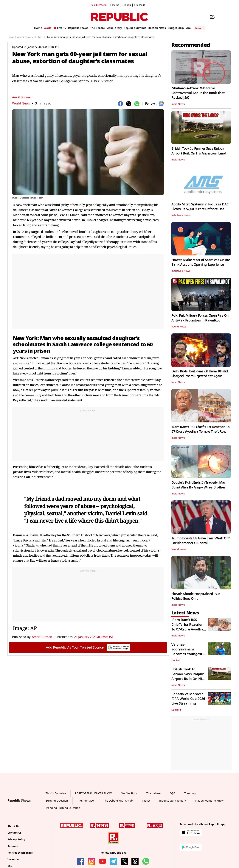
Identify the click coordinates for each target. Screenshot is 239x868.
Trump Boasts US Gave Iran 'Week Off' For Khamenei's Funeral (201, 541)
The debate (153, 793)
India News (178, 104)
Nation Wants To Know (209, 801)
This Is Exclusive (56, 793)
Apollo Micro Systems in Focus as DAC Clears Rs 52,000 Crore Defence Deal (200, 207)
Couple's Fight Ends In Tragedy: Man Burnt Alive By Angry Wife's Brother (199, 485)
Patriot (146, 801)
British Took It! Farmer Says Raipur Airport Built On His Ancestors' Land (199, 151)
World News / (25, 37)
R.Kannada (140, 5)
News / (12, 37)
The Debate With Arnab (118, 801)
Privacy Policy (16, 840)
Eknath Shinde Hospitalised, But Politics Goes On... (196, 596)
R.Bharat (114, 5)
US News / (40, 37)
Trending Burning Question (63, 808)
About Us (13, 826)
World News (21, 103)
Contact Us (14, 833)
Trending (190, 793)
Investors (14, 860)
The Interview (86, 801)
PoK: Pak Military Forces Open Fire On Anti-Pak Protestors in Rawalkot (200, 318)
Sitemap (13, 846)
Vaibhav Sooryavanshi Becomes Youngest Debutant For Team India (187, 654)
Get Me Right (129, 793)
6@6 (172, 793)
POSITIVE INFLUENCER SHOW (93, 793)
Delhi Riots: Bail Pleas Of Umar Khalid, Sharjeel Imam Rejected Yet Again (200, 374)
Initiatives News (181, 215)
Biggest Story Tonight (173, 801)
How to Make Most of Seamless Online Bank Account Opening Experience (201, 262)
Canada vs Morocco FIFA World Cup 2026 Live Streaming (188, 699)
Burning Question (57, 801)
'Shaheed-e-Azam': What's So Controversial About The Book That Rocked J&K (198, 93)
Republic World (99, 5)
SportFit (176, 710)
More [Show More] (200, 28)
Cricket (176, 660)
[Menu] (211, 17)
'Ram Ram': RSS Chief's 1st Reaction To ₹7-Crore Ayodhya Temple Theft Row (201, 429)
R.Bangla (126, 5)
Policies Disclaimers (20, 853)
